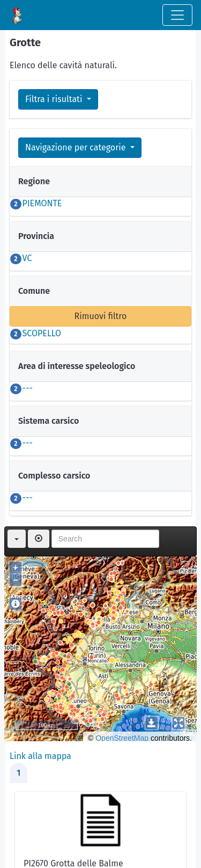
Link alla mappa (40, 756)
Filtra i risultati (55, 99)
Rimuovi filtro (101, 316)
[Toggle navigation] (177, 15)
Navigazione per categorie (77, 147)
